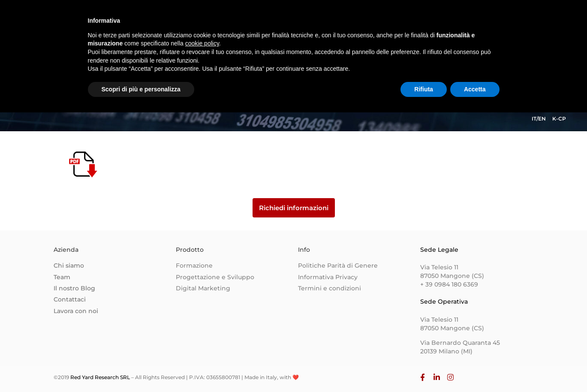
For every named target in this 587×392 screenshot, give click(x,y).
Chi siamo (316, 24)
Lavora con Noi (469, 24)
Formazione (194, 265)
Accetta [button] (475, 368)
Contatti (391, 24)
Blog (424, 24)
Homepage (269, 24)
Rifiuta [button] (424, 368)
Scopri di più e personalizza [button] (141, 368)
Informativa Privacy (328, 277)
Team (355, 24)
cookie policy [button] (202, 323)
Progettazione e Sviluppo (215, 277)
